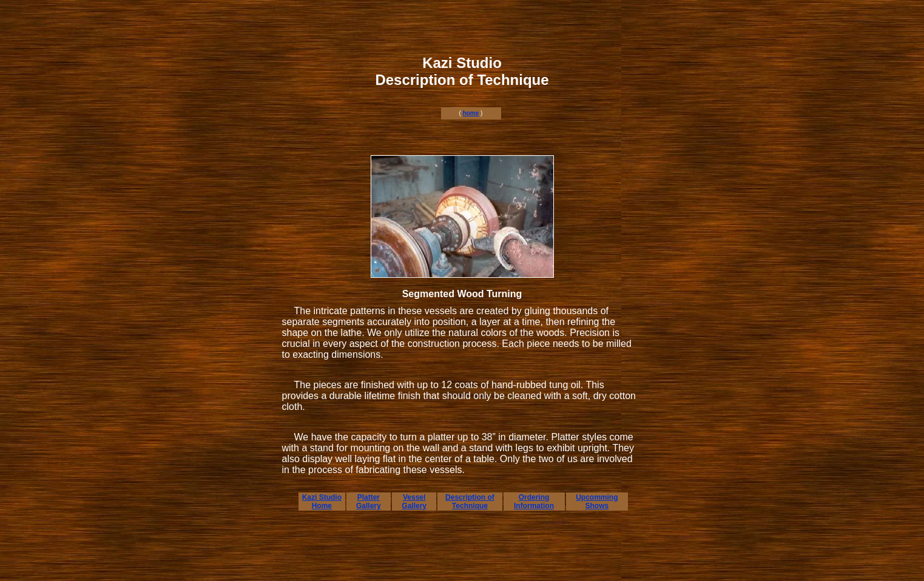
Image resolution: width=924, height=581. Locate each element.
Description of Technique (470, 502)
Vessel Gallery (414, 502)
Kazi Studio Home (322, 502)
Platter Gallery (369, 502)
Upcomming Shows (597, 502)
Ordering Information (534, 502)
